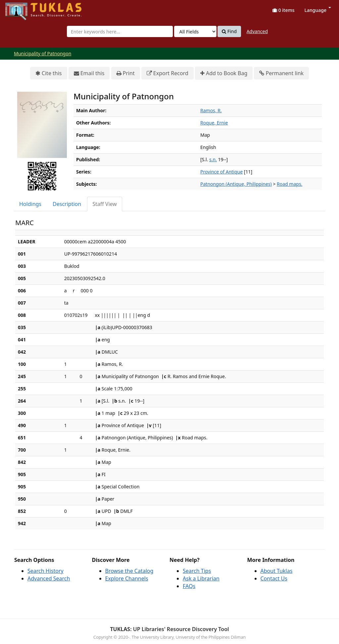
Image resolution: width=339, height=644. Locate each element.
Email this (89, 73)
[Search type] (195, 31)
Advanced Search (49, 578)
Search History (46, 571)
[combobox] (120, 31)
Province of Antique (221, 172)
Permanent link (281, 73)
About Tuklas (277, 571)
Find (229, 31)
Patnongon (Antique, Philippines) (236, 184)
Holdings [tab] (30, 204)
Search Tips (197, 571)
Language (318, 10)
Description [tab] (67, 204)
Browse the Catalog (129, 571)
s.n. (213, 159)
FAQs (189, 586)
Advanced (257, 31)
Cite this (49, 73)
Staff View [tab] (105, 204)
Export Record (168, 73)
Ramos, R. (211, 110)
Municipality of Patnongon (43, 53)
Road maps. (290, 184)
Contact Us (274, 578)
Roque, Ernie (214, 123)
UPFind (22, 8)
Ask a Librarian (201, 578)
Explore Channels (127, 578)
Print (126, 73)
